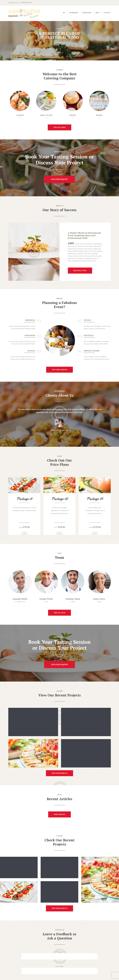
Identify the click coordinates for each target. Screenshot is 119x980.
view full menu (60, 127)
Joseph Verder (46, 599)
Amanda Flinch (20, 599)
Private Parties (92, 351)
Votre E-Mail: (59, 942)
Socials (31, 351)
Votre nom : (59, 927)
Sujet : (59, 956)
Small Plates (46, 115)
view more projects (60, 760)
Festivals (89, 335)
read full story (80, 271)
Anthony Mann (73, 599)
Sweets (73, 115)
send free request (60, 179)
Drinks (99, 115)
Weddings (30, 320)
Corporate (30, 335)
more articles (60, 801)
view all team (59, 613)
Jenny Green (99, 599)
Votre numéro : (59, 971)
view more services (60, 370)
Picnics (87, 320)
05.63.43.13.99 (27, 3)
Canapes (20, 115)
